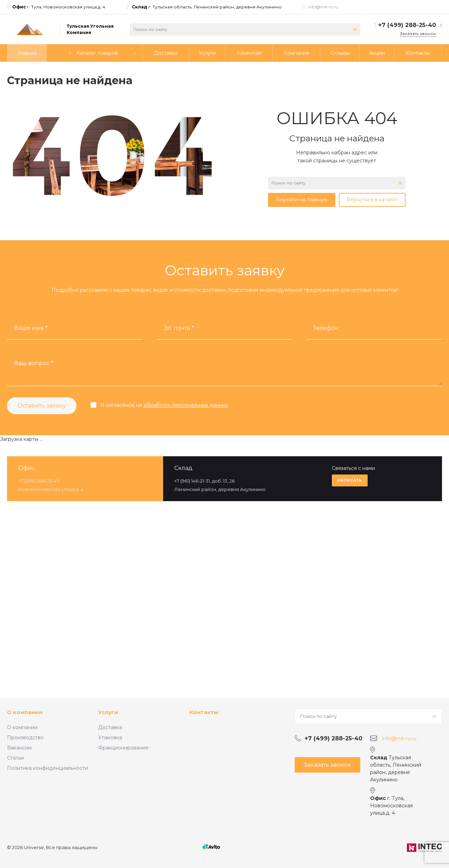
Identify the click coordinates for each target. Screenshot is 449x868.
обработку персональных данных (186, 405)
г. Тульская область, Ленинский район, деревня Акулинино (207, 7)
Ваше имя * (31, 328)
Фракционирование (123, 748)
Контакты (204, 712)
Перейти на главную (302, 200)
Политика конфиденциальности (48, 768)
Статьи (15, 758)
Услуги (108, 712)
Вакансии (19, 748)
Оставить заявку (42, 406)
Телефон (326, 328)
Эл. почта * (179, 328)
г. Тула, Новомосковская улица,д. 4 (59, 7)
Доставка (110, 727)
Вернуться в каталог (372, 200)
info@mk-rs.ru (323, 7)
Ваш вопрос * (34, 363)
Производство (25, 738)
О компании (25, 712)
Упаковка (110, 738)
